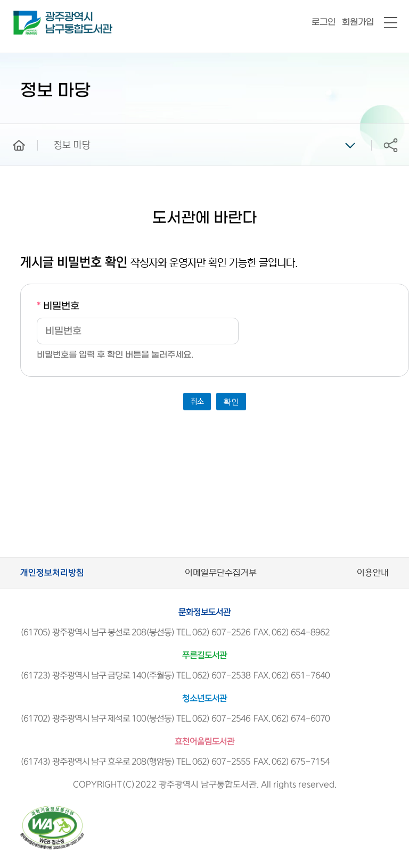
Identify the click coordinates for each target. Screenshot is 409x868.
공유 (390, 145)
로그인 (324, 22)
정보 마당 (72, 145)
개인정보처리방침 (52, 573)
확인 (231, 402)
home (11, 129)
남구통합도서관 (28, 15)
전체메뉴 (391, 23)
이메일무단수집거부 (221, 573)
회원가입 (358, 22)
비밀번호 (58, 306)
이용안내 (373, 573)
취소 (197, 402)
